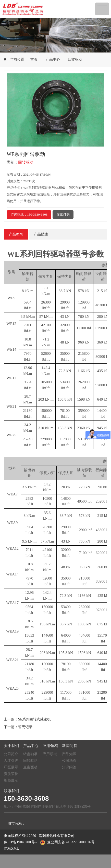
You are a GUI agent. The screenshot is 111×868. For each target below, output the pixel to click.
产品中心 (53, 60)
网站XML (11, 849)
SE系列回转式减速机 (34, 719)
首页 (34, 60)
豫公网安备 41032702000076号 (67, 842)
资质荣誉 (11, 774)
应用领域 (50, 754)
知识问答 (69, 767)
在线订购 (63, 214)
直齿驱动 (30, 767)
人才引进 (11, 761)
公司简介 (11, 754)
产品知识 (69, 754)
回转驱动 (75, 60)
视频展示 (11, 780)
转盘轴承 (30, 754)
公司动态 (69, 761)
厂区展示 (11, 767)
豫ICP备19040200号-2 (21, 842)
